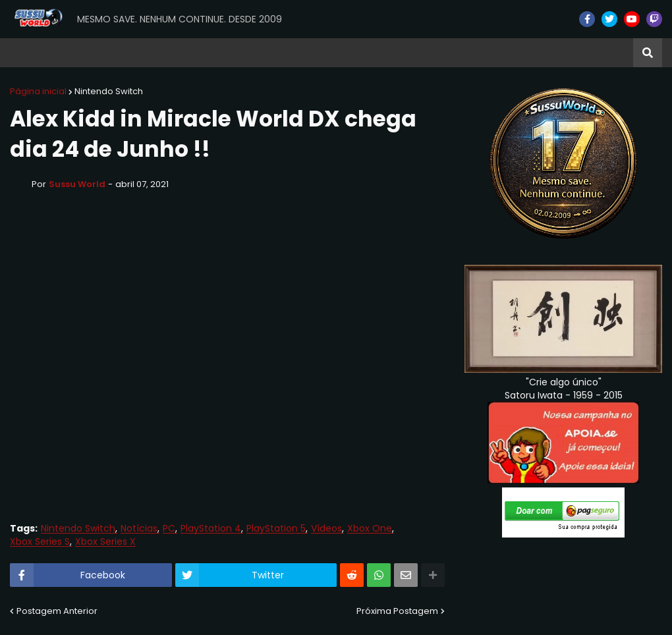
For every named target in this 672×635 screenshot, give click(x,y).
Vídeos (326, 529)
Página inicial (38, 91)
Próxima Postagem (397, 611)
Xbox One (370, 529)
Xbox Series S (40, 542)
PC (169, 529)
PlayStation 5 (276, 529)
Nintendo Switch (109, 91)
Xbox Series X (105, 542)
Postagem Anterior (57, 611)
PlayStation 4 (211, 529)
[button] (648, 53)
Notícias (139, 529)
